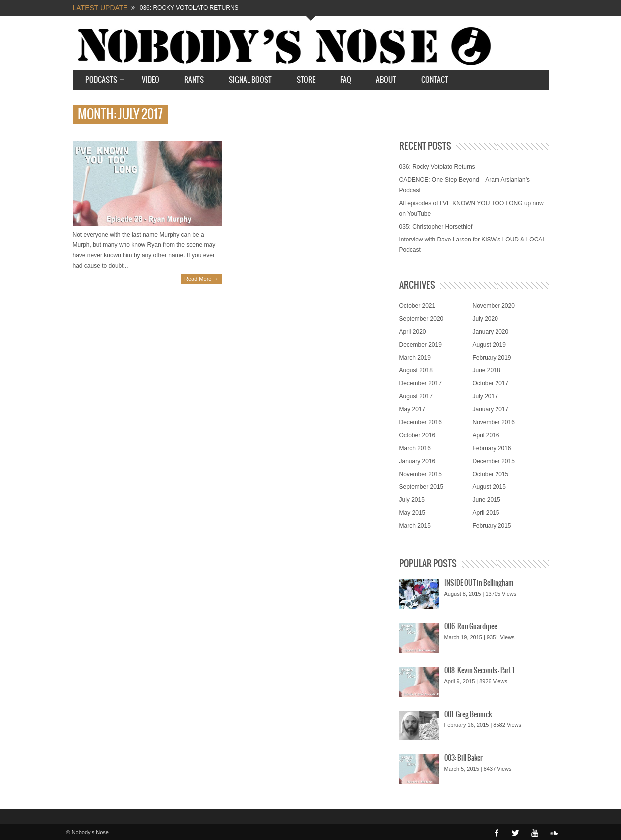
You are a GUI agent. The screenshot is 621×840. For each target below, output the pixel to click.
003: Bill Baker (463, 758)
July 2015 (412, 500)
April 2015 (486, 513)
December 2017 (421, 383)
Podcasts (101, 80)
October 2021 (418, 306)
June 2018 (487, 370)
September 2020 (422, 319)
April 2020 (413, 332)
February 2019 (492, 358)
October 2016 (418, 435)
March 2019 (415, 358)
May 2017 (413, 409)
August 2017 (416, 396)
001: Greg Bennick (468, 715)
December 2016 (421, 422)
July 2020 (485, 319)
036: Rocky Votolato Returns (189, 8)
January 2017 (491, 409)
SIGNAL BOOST (250, 80)
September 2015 (422, 487)
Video (151, 80)
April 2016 (486, 435)
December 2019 (421, 345)
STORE (306, 80)
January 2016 (418, 461)
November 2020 (494, 306)
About (386, 80)
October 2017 (491, 383)
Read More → (201, 279)
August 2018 (416, 370)
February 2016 (492, 448)
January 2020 (491, 332)
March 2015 (415, 526)
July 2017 (485, 396)
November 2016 (494, 422)
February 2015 (492, 526)
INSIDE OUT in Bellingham (479, 583)
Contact (435, 80)
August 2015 (489, 487)
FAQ (346, 80)
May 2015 (413, 513)
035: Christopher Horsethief (436, 227)
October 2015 (491, 474)
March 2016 (415, 448)
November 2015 (421, 474)
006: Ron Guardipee (471, 627)
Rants (194, 80)
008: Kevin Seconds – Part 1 (479, 671)
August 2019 (489, 345)
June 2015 (487, 500)
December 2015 (494, 461)
